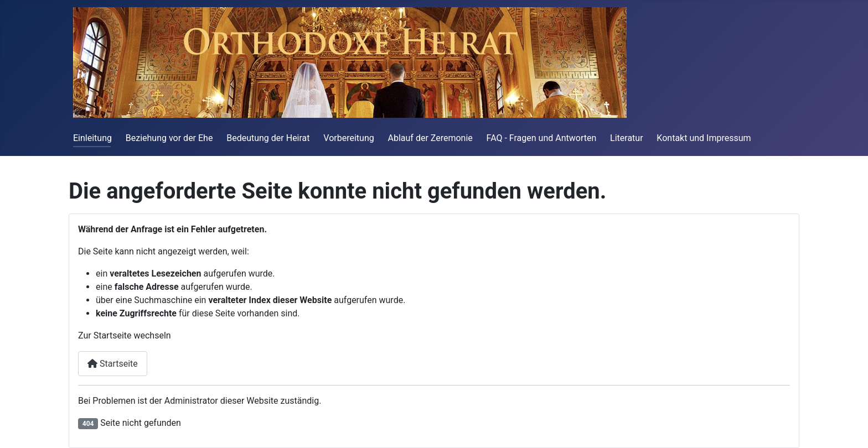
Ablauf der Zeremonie (430, 138)
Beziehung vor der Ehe (169, 138)
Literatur (627, 138)
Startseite (113, 364)
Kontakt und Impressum (704, 138)
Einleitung (92, 138)
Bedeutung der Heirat (268, 138)
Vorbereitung (348, 138)
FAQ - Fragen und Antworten (542, 138)
